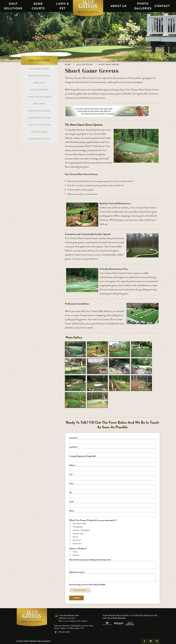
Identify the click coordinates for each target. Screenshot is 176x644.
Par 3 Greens (39, 104)
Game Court (77, 544)
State (71, 484)
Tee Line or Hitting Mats (81, 530)
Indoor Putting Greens (39, 111)
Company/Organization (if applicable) (82, 456)
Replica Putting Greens (39, 76)
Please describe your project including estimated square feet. (90, 560)
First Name (73, 438)
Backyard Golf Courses (39, 118)
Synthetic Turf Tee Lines (39, 125)
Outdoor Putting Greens (39, 97)
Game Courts (35, 6)
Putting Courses (39, 132)
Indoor (75, 552)
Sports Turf (77, 540)
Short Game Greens (109, 65)
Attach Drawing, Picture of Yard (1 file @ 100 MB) (87, 585)
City (71, 475)
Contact (160, 6)
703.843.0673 (64, 632)
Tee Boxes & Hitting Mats (39, 139)
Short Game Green (79, 524)
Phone (71, 511)
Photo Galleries (141, 6)
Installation (39, 83)
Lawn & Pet (59, 6)
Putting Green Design (39, 69)
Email (71, 502)
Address (72, 465)
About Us (117, 6)
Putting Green (78, 527)
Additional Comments (77, 572)
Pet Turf (75, 537)
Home (68, 65)
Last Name (73, 447)
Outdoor (76, 555)
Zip (70, 493)
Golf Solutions (11, 6)
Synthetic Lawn (78, 534)
